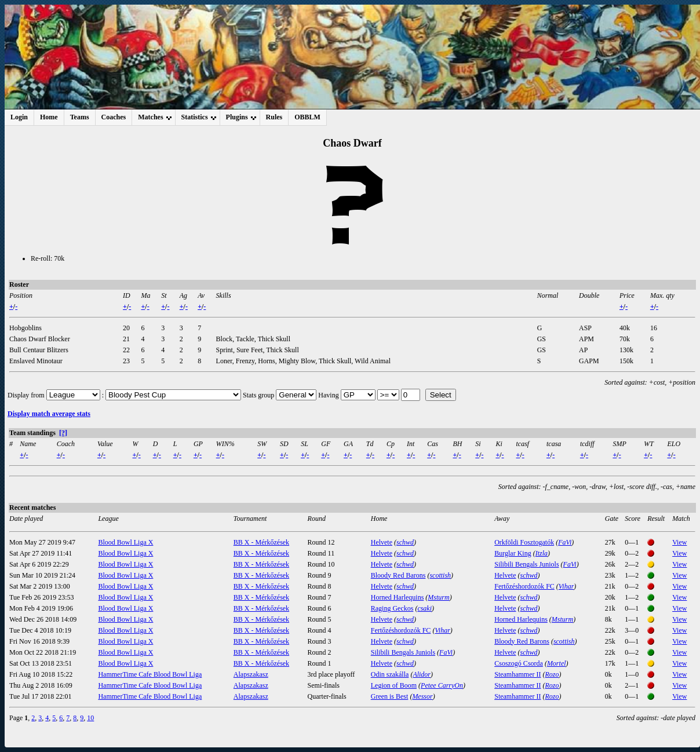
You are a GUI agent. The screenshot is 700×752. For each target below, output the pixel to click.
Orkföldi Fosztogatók (524, 542)
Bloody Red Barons (398, 575)
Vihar (566, 586)
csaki (424, 608)
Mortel (557, 663)
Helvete (382, 542)
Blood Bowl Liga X (125, 542)
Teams (80, 117)
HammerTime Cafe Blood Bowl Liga (150, 674)
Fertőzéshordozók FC (524, 586)
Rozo (552, 674)
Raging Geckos (392, 608)
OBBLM (307, 117)
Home (49, 117)
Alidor (422, 674)
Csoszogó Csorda (519, 663)
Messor (422, 696)
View (679, 542)
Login (19, 117)
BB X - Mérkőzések (261, 542)
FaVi (565, 542)
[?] (63, 433)
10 (90, 718)
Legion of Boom (394, 685)
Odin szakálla (390, 674)
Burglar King (513, 553)
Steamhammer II (517, 674)
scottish (440, 575)
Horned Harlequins (398, 597)
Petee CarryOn (442, 685)
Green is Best (390, 696)
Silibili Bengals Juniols (526, 564)
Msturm (438, 597)
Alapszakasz (251, 674)
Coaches (114, 117)
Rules (274, 117)
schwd (405, 542)
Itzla (542, 553)
